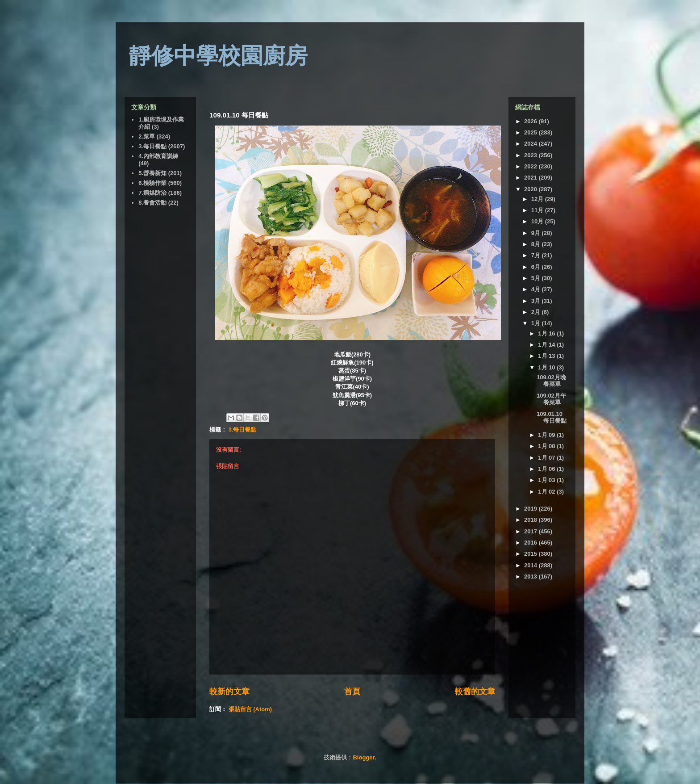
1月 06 (547, 469)
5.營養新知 (152, 173)
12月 (538, 199)
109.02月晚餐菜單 (551, 381)
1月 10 (547, 367)
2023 (531, 155)
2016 (531, 543)
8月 (537, 244)
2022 (531, 166)
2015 (531, 554)
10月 (538, 221)
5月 (537, 278)
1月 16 (547, 333)
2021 (531, 178)
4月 (537, 289)
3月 (537, 301)
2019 (531, 509)
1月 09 (547, 435)
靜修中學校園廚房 (218, 56)
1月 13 (547, 356)
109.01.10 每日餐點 (552, 417)
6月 (537, 267)
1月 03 (547, 480)
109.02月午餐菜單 (551, 399)
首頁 (352, 692)
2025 (531, 132)
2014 (531, 565)
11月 (538, 210)
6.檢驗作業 (152, 183)
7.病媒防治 (152, 193)
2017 (531, 531)
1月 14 (547, 345)
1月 (537, 323)
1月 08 (547, 446)
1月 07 (547, 458)
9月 (537, 233)
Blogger (363, 757)
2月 (537, 312)
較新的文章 (229, 692)
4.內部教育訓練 (158, 156)
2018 (531, 520)
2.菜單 (147, 136)
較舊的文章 (475, 692)
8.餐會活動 (152, 203)
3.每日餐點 (243, 430)
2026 (531, 121)
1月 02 (547, 492)
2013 (531, 576)
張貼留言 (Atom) (250, 709)
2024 (531, 144)
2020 (531, 189)
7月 (537, 255)
